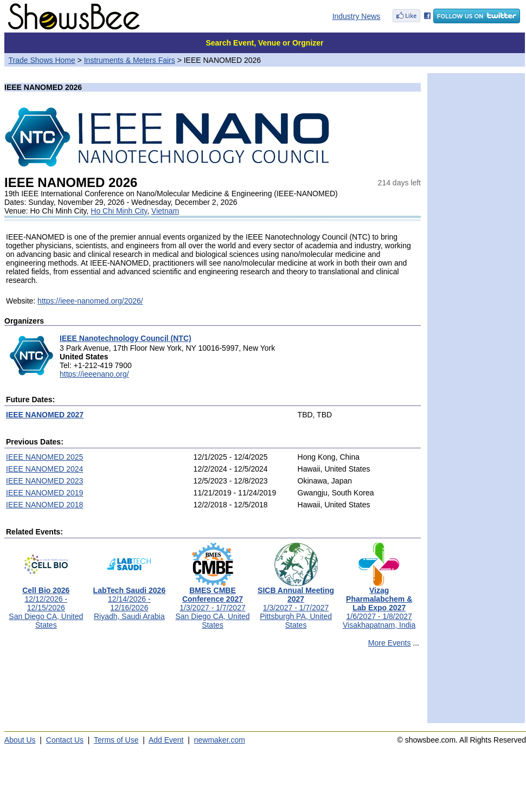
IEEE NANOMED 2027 (45, 415)
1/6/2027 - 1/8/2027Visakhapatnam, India (379, 604)
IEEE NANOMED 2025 (44, 457)
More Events (390, 643)
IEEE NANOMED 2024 (44, 469)
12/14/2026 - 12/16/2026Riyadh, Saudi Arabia (130, 600)
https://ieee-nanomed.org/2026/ (90, 301)
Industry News (357, 16)
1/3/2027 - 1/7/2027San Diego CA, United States (213, 604)
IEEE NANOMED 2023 (44, 481)
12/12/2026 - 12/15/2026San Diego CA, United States (46, 604)
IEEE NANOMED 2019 (44, 493)
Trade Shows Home (42, 60)
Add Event (166, 740)
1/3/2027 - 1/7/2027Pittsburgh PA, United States (296, 604)
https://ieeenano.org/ (94, 374)
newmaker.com (220, 740)
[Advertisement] (213, 690)
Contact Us (65, 740)
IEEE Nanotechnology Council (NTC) (126, 338)
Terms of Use (116, 740)
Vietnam (165, 211)
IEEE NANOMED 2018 (44, 505)
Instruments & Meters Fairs (130, 60)
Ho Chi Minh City (119, 211)
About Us (20, 740)
